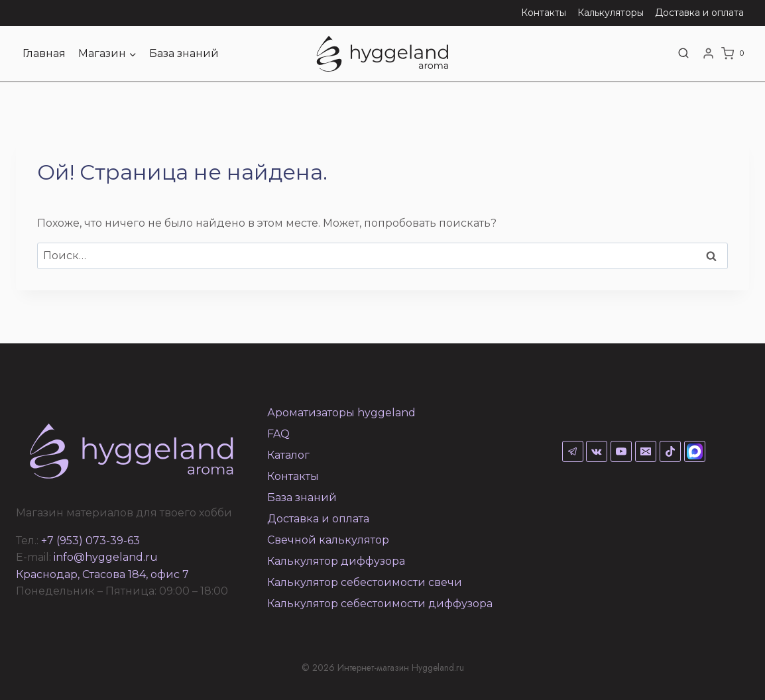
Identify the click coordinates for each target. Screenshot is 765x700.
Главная (44, 53)
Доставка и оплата (699, 13)
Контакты (544, 13)
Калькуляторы (611, 13)
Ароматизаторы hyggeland (341, 413)
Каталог (288, 455)
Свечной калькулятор (328, 540)
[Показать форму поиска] (683, 54)
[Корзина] (735, 54)
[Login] (708, 54)
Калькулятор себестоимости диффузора (380, 604)
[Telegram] (573, 451)
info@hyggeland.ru (106, 557)
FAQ (278, 434)
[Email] (646, 451)
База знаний (184, 53)
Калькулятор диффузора (336, 561)
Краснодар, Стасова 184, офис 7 (102, 574)
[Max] (695, 451)
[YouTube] (621, 451)
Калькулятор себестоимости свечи (365, 582)
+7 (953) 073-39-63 (90, 541)
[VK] (597, 451)
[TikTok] (670, 451)
